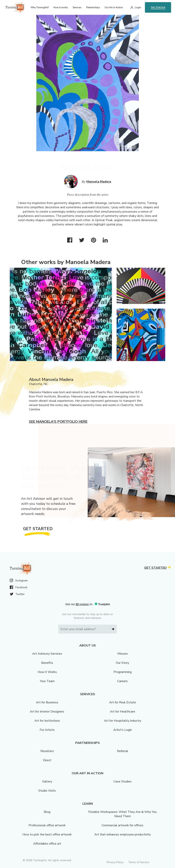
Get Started (158, 7)
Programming (123, 672)
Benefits (47, 663)
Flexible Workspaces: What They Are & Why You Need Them (122, 814)
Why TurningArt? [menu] (40, 7)
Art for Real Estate (123, 702)
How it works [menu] (61, 7)
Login (138, 7)
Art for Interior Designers (47, 712)
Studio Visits (47, 791)
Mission (123, 654)
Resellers (47, 751)
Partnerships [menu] (93, 7)
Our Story (122, 663)
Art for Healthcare (123, 712)
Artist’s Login (123, 730)
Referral (123, 751)
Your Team (47, 681)
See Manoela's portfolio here (58, 422)
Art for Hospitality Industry (123, 721)
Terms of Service (139, 862)
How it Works (47, 672)
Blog (47, 812)
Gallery (47, 781)
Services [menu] (77, 7)
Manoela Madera (99, 182)
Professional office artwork (47, 825)
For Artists (47, 730)
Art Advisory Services (47, 654)
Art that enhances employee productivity (123, 834)
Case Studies (123, 781)
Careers (122, 681)
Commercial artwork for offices (122, 825)
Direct (47, 760)
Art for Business (47, 702)
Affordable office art (47, 844)
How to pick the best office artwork (47, 834)
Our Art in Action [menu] (114, 7)
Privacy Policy (115, 862)
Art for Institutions (47, 721)
